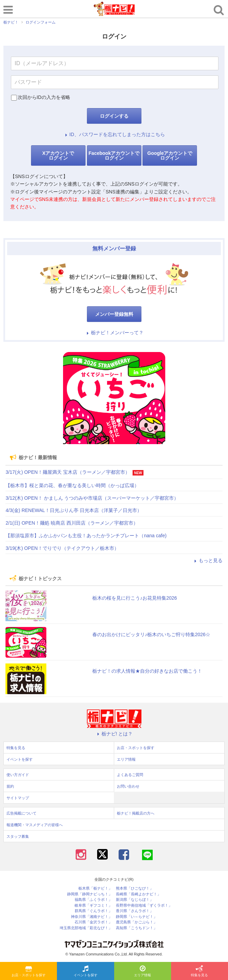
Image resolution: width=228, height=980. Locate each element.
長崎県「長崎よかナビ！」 (138, 894)
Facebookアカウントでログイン (114, 156)
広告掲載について (21, 813)
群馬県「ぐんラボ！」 (93, 911)
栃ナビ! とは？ (114, 734)
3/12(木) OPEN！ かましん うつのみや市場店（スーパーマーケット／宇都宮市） (92, 498)
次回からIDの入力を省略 (44, 97)
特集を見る (199, 971)
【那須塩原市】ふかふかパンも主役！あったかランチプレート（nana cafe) (86, 536)
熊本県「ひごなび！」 (135, 888)
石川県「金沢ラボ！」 (93, 922)
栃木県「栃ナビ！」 (95, 888)
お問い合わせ (128, 786)
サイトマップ (18, 798)
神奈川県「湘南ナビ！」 (92, 917)
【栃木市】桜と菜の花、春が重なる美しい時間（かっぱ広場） (72, 485)
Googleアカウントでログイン (170, 156)
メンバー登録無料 (114, 314)
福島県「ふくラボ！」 (93, 900)
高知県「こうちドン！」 (136, 928)
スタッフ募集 (18, 836)
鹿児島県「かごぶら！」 (136, 922)
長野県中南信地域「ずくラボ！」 (144, 905)
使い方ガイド (18, 775)
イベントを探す (86, 971)
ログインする (114, 116)
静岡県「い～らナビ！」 (136, 917)
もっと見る (208, 560)
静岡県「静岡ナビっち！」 (90, 894)
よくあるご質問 (130, 775)
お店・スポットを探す (29, 971)
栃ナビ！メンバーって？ (114, 333)
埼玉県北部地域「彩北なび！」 (86, 928)
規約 (10, 786)
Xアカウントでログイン (58, 156)
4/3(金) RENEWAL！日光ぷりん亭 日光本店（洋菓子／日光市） (73, 510)
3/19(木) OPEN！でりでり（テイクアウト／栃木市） (62, 548)
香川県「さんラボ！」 (135, 911)
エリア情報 (142, 971)
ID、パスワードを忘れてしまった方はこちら (114, 134)
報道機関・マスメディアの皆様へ (35, 825)
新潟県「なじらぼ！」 (135, 900)
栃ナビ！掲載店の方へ (136, 813)
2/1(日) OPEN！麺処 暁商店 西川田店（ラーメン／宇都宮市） (72, 523)
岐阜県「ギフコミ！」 (93, 905)
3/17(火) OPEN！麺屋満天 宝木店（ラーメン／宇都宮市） (67, 472)
